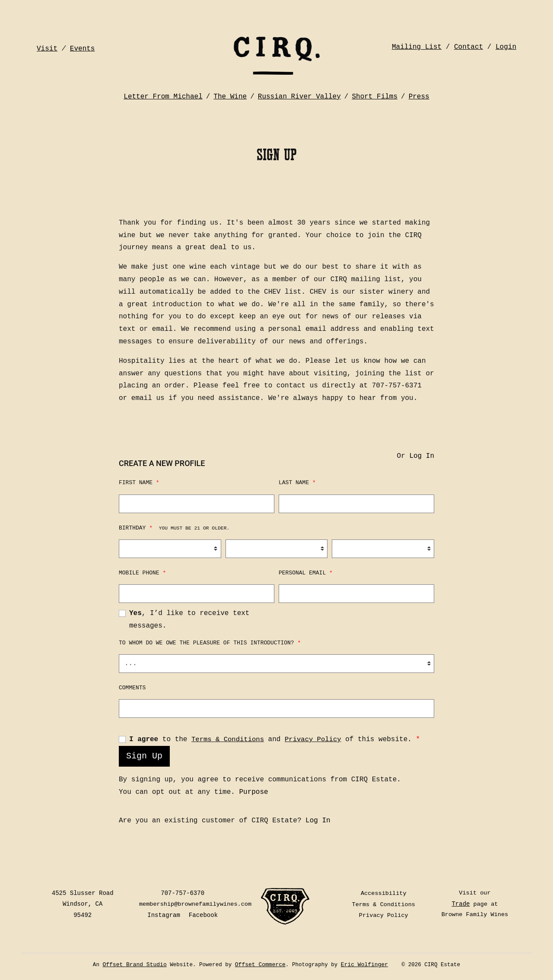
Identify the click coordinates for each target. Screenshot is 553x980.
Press (419, 88)
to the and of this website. (276, 740)
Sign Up (144, 757)
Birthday (174, 529)
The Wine (230, 88)
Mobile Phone (142, 574)
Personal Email (306, 574)
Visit (47, 35)
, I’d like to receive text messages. (189, 620)
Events (83, 35)
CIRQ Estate (276, 45)
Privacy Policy (316, 740)
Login (506, 35)
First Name (139, 484)
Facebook (205, 916)
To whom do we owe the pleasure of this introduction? (210, 644)
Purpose (253, 793)
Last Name (297, 484)
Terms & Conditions (229, 740)
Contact (469, 35)
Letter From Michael (163, 88)
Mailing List (417, 35)
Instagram (166, 916)
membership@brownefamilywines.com (199, 905)
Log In (422, 457)
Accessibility (384, 894)
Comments (132, 689)
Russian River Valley (299, 88)
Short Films (375, 88)
